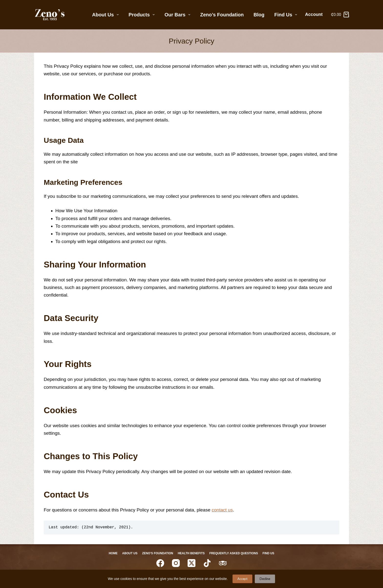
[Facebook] (160, 563)
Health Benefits (192, 553)
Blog (259, 15)
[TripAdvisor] (223, 563)
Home (110, 553)
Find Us (287, 15)
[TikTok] (207, 563)
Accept (242, 579)
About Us (106, 15)
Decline (265, 579)
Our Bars (178, 15)
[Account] (316, 15)
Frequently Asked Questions (236, 553)
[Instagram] (176, 563)
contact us (222, 510)
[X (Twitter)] (191, 563)
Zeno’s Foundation (222, 15)
